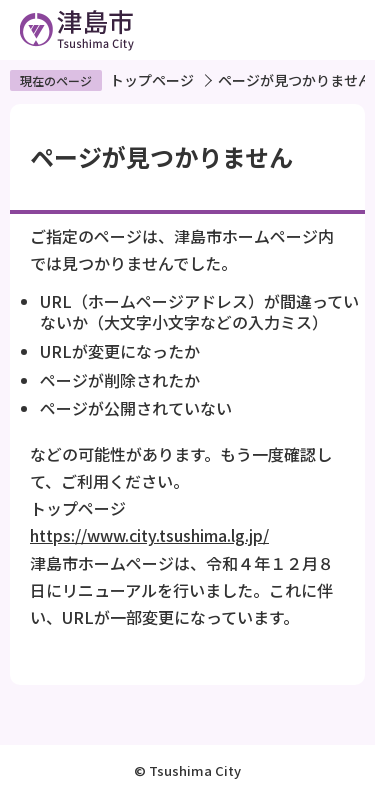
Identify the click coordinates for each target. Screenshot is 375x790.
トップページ (152, 80)
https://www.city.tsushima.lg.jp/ (149, 535)
